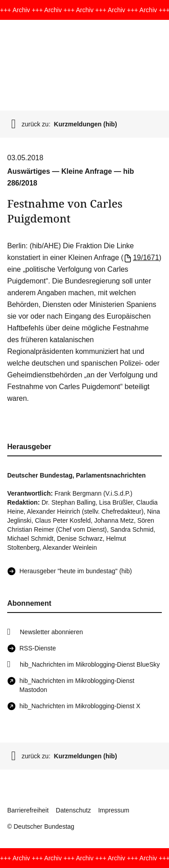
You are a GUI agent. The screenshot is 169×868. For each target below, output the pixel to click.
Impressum (114, 810)
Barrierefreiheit (28, 810)
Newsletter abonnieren (51, 632)
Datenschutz (73, 810)
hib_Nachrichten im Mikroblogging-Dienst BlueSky (90, 664)
